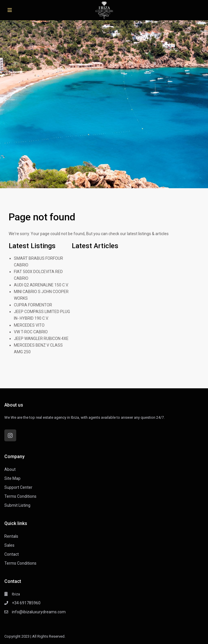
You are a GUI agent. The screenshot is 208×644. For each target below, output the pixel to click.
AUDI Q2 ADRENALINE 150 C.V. (41, 285)
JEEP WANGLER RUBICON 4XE (41, 339)
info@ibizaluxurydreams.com (39, 612)
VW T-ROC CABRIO (31, 332)
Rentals (11, 536)
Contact (12, 554)
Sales (9, 545)
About (10, 469)
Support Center (18, 487)
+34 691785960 (26, 603)
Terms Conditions (20, 496)
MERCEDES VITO (29, 325)
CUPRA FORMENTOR (33, 305)
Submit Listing (17, 505)
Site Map (12, 478)
